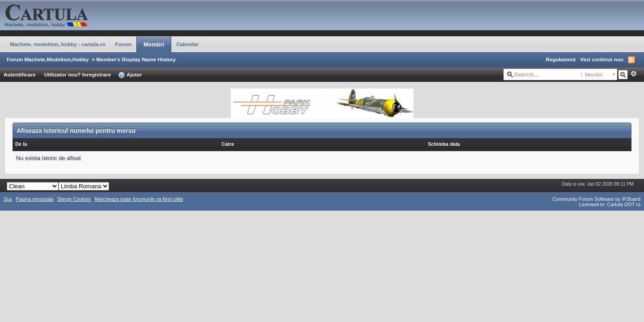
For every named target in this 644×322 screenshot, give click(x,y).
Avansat (633, 74)
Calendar (187, 44)
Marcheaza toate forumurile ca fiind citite (139, 199)
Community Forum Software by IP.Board (596, 199)
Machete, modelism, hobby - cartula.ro (58, 44)
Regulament (561, 59)
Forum (123, 44)
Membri (154, 44)
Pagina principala (35, 199)
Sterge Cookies (74, 199)
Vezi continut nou (602, 59)
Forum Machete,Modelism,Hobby (48, 59)
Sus (8, 199)
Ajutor (130, 75)
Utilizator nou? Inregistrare (78, 74)
